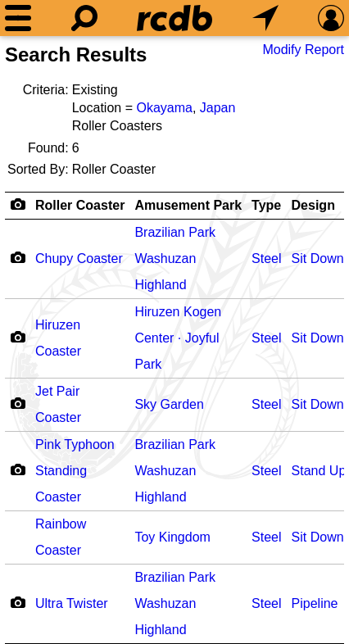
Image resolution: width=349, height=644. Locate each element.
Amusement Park (188, 205)
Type (266, 205)
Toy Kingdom (172, 537)
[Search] (84, 18)
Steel (266, 259)
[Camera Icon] (18, 257)
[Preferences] (331, 18)
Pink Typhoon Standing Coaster (75, 471)
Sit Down (318, 259)
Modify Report (303, 50)
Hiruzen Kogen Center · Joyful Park (178, 338)
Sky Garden (169, 404)
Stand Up (319, 471)
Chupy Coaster (79, 259)
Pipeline (315, 603)
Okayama (164, 108)
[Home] (174, 18)
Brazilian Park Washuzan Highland (175, 259)
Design (313, 205)
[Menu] (18, 18)
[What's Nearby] (265, 18)
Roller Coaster (80, 205)
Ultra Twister (72, 603)
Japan (218, 108)
